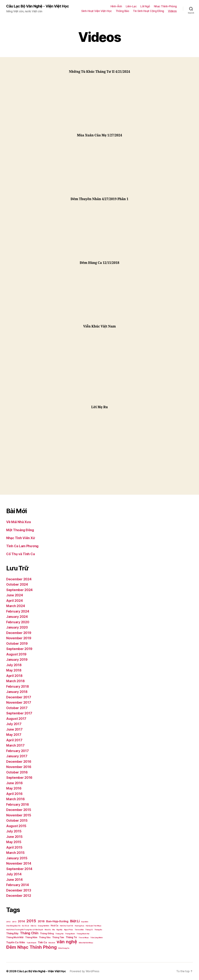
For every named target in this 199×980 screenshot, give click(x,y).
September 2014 (19, 869)
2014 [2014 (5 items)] (21, 921)
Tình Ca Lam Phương (22, 546)
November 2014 (19, 863)
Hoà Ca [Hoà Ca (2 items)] (54, 926)
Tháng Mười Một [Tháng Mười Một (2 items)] (15, 937)
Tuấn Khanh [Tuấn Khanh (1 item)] (31, 943)
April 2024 (14, 601)
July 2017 (14, 724)
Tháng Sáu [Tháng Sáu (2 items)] (45, 937)
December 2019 (19, 633)
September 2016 (19, 778)
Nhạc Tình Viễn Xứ (21, 538)
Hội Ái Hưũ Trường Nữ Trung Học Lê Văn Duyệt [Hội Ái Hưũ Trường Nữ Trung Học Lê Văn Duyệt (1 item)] (25, 930)
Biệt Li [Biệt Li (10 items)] (75, 921)
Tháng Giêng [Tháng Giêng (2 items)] (47, 934)
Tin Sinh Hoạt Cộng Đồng (148, 11)
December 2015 (19, 810)
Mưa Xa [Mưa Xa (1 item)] (48, 930)
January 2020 (17, 627)
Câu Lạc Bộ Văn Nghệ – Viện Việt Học (41, 971)
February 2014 (18, 885)
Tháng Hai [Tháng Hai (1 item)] (59, 934)
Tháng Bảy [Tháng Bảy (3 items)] (12, 933)
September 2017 (19, 713)
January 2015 (17, 858)
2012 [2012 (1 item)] (8, 922)
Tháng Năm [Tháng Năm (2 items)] (31, 937)
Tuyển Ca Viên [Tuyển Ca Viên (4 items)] (16, 942)
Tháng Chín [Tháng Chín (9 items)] (29, 933)
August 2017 (16, 719)
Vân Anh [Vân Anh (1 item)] (52, 943)
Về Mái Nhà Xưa (19, 522)
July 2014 (14, 874)
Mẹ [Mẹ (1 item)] (53, 930)
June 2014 (14, 880)
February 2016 (18, 805)
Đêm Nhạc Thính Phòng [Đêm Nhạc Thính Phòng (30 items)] (31, 947)
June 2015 (14, 837)
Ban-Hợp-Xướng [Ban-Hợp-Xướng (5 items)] (57, 921)
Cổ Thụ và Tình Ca (20, 554)
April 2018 (14, 676)
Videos (172, 11)
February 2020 (18, 622)
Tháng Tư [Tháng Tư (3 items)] (71, 937)
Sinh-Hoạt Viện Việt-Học (97, 11)
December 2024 (19, 579)
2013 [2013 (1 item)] (14, 922)
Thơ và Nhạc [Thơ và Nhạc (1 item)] (84, 938)
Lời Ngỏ (145, 6)
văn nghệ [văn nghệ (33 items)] (67, 942)
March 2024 (16, 606)
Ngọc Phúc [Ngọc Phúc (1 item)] (69, 930)
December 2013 (19, 890)
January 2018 (17, 692)
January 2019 (17, 660)
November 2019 (19, 638)
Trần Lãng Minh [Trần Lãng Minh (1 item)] (96, 938)
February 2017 (17, 751)
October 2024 (17, 584)
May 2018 (14, 670)
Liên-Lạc (131, 6)
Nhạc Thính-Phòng (165, 6)
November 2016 (19, 767)
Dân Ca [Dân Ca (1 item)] (33, 926)
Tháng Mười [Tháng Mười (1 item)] (70, 934)
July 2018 (14, 665)
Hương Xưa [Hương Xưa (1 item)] (79, 926)
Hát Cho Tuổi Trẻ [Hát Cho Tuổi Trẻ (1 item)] (66, 926)
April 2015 (14, 847)
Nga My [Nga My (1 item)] (59, 930)
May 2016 (14, 788)
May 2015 (14, 842)
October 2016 (17, 772)
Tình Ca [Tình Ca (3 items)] (42, 942)
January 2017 (17, 756)
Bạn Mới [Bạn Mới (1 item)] (85, 922)
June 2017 (14, 729)
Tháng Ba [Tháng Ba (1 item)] (98, 930)
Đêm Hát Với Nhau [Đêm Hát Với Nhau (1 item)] (86, 943)
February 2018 (18, 686)
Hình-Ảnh (116, 6)
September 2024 (19, 590)
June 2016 (14, 783)
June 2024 (15, 595)
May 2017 (14, 735)
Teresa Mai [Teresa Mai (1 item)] (79, 930)
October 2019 (17, 644)
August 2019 (16, 654)
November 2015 (19, 815)
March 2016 (15, 799)
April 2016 (14, 794)
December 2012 (19, 896)
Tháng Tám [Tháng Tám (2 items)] (58, 937)
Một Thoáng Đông (20, 530)
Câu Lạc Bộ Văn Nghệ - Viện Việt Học (37, 6)
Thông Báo (122, 11)
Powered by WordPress (84, 971)
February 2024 (18, 611)
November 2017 (19, 702)
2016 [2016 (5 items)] (41, 921)
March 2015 (15, 853)
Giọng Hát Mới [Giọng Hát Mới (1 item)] (43, 926)
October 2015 (17, 821)
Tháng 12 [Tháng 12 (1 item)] (89, 930)
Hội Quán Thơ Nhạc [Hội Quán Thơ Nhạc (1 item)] (93, 926)
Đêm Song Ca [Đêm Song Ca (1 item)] (64, 948)
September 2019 (19, 649)
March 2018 (15, 681)
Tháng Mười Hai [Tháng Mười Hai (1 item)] (83, 934)
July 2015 (14, 831)
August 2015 (16, 826)
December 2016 (19, 762)
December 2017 (19, 697)
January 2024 (17, 617)
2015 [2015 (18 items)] (31, 921)
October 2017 (17, 708)
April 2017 (14, 740)
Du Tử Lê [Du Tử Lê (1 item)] (25, 926)
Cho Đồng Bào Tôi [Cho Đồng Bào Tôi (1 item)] (13, 926)
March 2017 (15, 745)
